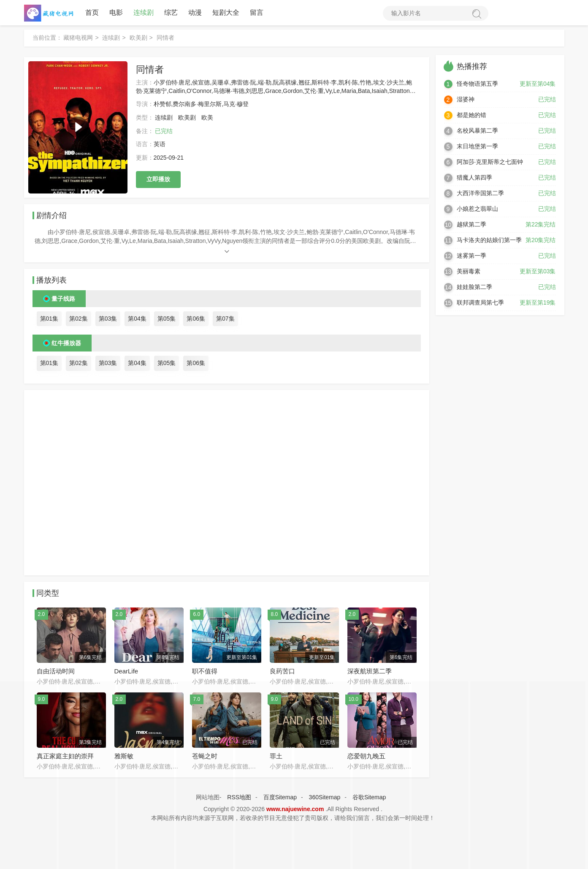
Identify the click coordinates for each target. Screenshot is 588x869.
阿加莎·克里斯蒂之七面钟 (490, 162)
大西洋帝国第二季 (480, 193)
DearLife (126, 671)
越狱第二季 (471, 224)
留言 (257, 12)
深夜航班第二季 (370, 671)
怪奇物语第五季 (477, 84)
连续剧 (144, 12)
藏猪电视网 (78, 38)
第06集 (196, 319)
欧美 (207, 117)
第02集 (79, 319)
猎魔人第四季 (474, 177)
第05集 (167, 319)
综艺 (171, 12)
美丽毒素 (469, 271)
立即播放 (158, 179)
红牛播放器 (66, 343)
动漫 (195, 12)
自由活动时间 (56, 671)
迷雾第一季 (471, 256)
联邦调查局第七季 (480, 302)
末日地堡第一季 (477, 146)
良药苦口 (282, 671)
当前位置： (47, 38)
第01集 (49, 319)
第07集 (225, 319)
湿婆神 (466, 99)
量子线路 (63, 299)
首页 (92, 12)
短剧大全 (226, 12)
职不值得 (205, 671)
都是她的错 (471, 115)
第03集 (108, 319)
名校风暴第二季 (477, 131)
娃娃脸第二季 (474, 287)
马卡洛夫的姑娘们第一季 (489, 240)
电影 (116, 12)
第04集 (137, 319)
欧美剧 (138, 38)
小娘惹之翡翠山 (477, 209)
